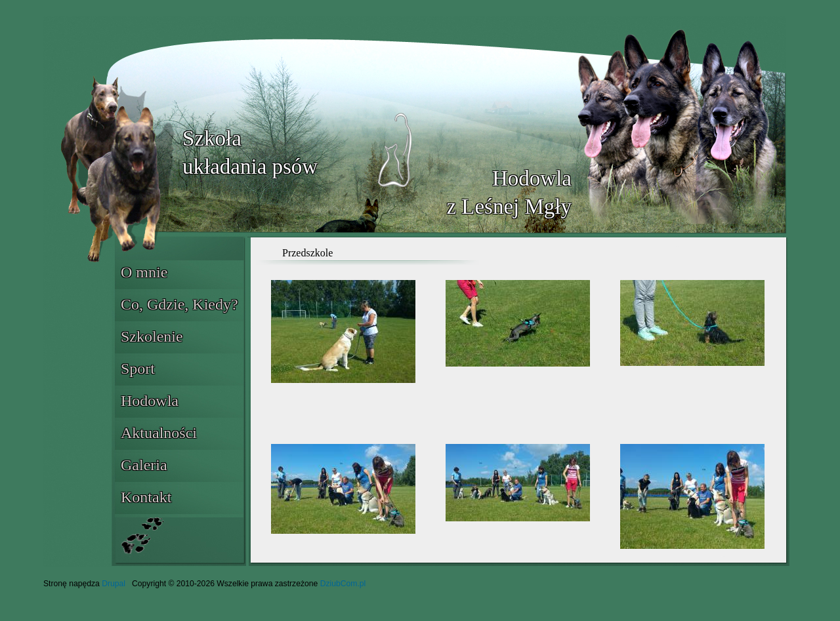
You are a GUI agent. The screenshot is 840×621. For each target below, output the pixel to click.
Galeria (144, 465)
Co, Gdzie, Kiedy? (179, 304)
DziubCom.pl (343, 584)
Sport (138, 369)
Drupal (114, 584)
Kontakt (146, 497)
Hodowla (150, 401)
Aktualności (159, 433)
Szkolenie (152, 336)
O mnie (144, 272)
